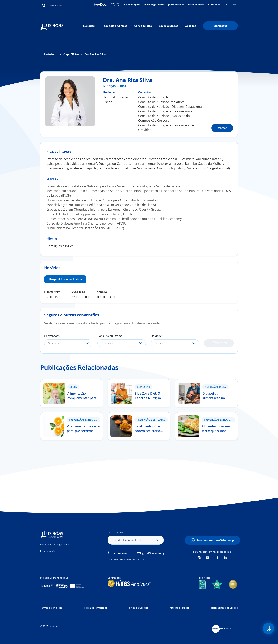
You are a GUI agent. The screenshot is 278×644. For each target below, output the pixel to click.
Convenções (52, 336)
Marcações (221, 26)
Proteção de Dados (179, 608)
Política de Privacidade (95, 608)
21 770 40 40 (120, 553)
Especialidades (169, 26)
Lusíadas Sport (131, 5)
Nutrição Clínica (114, 86)
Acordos (191, 26)
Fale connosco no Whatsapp (215, 540)
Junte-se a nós (176, 5)
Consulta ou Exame (110, 336)
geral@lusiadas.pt (154, 553)
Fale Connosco (196, 5)
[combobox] (68, 343)
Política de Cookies (138, 608)
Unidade (156, 336)
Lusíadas (89, 26)
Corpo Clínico (143, 26)
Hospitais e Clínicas (114, 26)
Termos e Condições (51, 608)
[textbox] (68, 343)
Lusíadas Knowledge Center (55, 544)
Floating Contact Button (267, 630)
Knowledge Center (154, 5)
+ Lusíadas (214, 5)
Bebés (73, 387)
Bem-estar (144, 387)
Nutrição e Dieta (215, 387)
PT (227, 5)
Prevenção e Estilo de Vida (85, 420)
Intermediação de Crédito (224, 608)
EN (234, 5)
